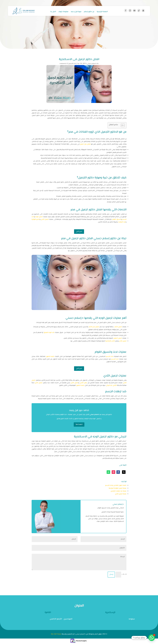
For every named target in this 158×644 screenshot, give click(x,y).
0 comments (64, 64)
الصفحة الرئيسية (102, 12)
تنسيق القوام (117, 219)
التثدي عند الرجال (111, 385)
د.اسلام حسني (92, 64)
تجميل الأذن (123, 341)
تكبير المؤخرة (36, 219)
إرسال (111, 574)
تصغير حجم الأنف (94, 327)
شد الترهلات (122, 222)
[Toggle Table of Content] (122, 125)
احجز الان (79, 232)
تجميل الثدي (45, 219)
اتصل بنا (53, 12)
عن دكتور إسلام (89, 12)
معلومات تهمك (63, 12)
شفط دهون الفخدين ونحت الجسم (116, 485)
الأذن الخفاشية (110, 341)
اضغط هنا (79, 424)
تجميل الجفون (118, 338)
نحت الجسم (72, 64)
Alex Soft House (56, 634)
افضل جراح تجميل (85, 144)
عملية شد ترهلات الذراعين (118, 491)
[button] (152, 638)
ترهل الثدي (83, 383)
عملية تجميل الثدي (121, 494)
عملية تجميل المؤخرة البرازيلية (118, 488)
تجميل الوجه (39, 217)
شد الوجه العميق (49, 333)
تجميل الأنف (118, 327)
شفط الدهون (50, 357)
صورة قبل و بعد (76, 12)
